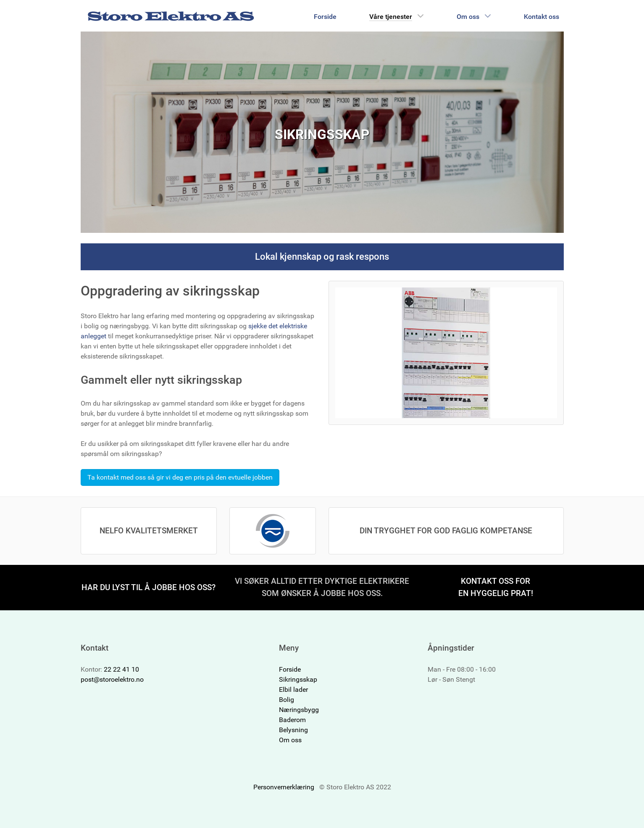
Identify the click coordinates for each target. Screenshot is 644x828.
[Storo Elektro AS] (171, 16)
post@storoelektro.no (112, 679)
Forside (290, 669)
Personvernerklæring (284, 787)
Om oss (290, 740)
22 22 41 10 (121, 669)
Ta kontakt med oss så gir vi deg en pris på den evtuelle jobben (180, 477)
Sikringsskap (298, 679)
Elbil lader (293, 690)
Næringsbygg (299, 710)
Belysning (293, 730)
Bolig (287, 700)
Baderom (292, 720)
